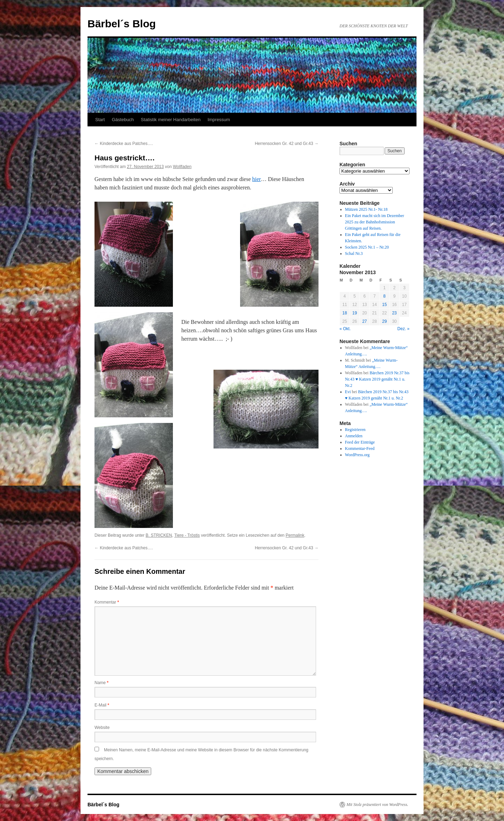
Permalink (295, 535)
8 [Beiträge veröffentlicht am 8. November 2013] (384, 296)
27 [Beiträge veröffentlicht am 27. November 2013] (365, 321)
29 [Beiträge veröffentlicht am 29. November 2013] (384, 321)
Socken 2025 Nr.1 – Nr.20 (367, 247)
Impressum (219, 120)
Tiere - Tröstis (187, 535)
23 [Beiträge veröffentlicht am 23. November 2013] (394, 313)
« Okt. (345, 329)
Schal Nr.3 (354, 253)
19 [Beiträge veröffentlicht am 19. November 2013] (354, 313)
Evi (348, 392)
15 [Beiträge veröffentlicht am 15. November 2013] (384, 305)
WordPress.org (357, 455)
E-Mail (102, 705)
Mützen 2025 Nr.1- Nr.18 (366, 209)
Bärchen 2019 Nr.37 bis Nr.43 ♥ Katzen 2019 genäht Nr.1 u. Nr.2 (377, 379)
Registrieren (355, 430)
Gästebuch (123, 120)
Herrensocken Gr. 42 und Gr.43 (287, 144)
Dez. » (403, 329)
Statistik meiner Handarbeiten (171, 120)
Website (102, 728)
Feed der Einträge (360, 442)
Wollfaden (182, 167)
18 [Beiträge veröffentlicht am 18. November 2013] (345, 313)
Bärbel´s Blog (122, 24)
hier (257, 179)
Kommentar (107, 602)
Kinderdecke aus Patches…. (124, 144)
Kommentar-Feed (360, 448)
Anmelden (354, 436)
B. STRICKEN (159, 535)
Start (100, 120)
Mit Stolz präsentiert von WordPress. (377, 805)
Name (101, 683)
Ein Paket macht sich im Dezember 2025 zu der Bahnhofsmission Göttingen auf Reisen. (375, 222)
